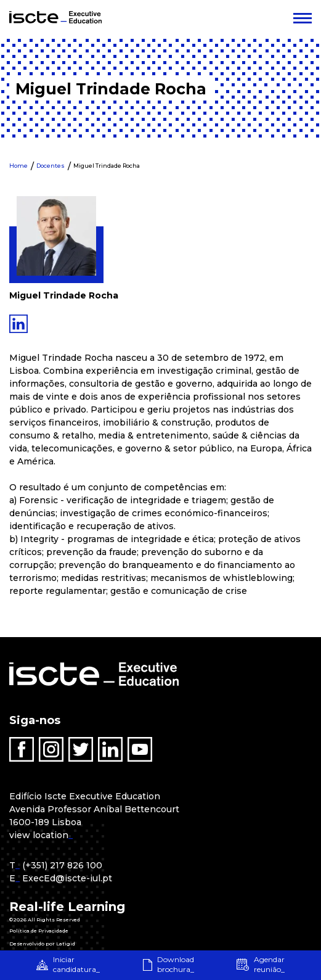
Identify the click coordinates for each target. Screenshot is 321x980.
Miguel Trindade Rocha (107, 166)
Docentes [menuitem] (51, 166)
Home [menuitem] (18, 166)
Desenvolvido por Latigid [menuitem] (42, 944)
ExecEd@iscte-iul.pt (67, 878)
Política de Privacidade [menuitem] (39, 931)
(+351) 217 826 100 (62, 865)
